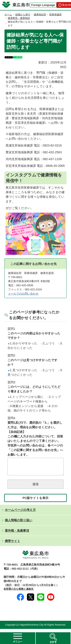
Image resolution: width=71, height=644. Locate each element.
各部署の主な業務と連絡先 (19, 592)
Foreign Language (43, 5)
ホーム (8, 14)
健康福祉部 (40, 14)
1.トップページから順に (26, 397)
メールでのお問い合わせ (23, 294)
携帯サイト (13, 544)
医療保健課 (55, 14)
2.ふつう (48, 343)
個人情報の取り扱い (19, 524)
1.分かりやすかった (23, 343)
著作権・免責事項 (17, 534)
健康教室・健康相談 (19, 18)
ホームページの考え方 (20, 513)
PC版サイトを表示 (36, 501)
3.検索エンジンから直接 (26, 406)
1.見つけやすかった (23, 370)
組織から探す (23, 14)
